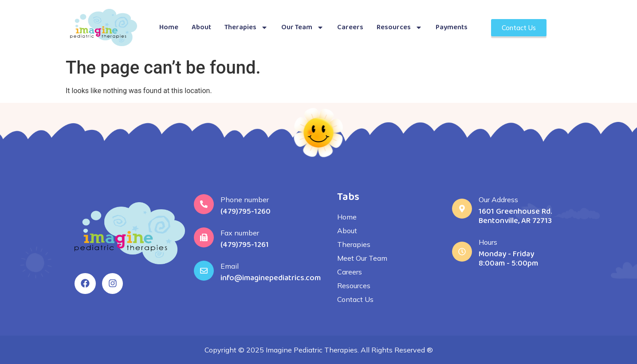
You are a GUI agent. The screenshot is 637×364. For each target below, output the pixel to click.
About (201, 27)
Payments (452, 27)
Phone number (245, 200)
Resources (399, 27)
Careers (350, 27)
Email (230, 266)
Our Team (303, 27)
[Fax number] (204, 237)
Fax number (240, 233)
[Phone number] (204, 204)
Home (169, 27)
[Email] (204, 271)
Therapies (246, 27)
